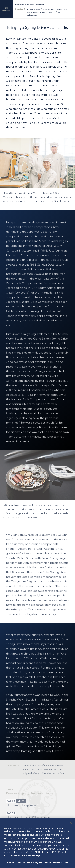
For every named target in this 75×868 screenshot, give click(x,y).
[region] (37, 843)
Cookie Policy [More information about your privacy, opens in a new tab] (31, 856)
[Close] (71, 823)
